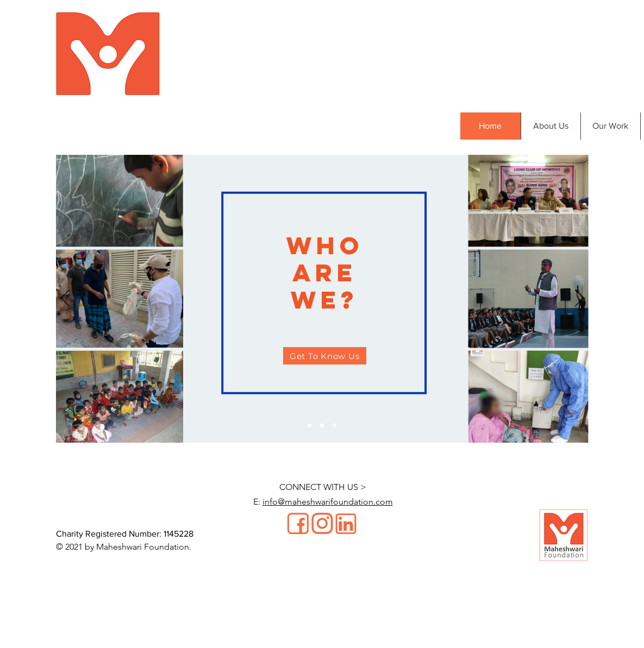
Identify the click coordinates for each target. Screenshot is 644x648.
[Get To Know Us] (325, 356)
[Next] (579, 299)
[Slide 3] (334, 426)
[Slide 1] (310, 426)
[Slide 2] (322, 426)
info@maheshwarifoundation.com (328, 502)
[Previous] (65, 299)
